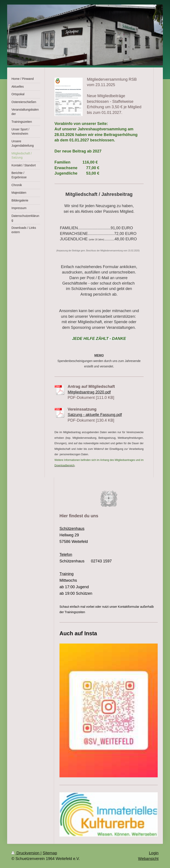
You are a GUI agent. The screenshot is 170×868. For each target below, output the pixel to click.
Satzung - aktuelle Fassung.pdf (95, 415)
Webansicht (148, 859)
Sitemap (50, 853)
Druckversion (26, 853)
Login (154, 853)
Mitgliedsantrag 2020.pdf (89, 392)
